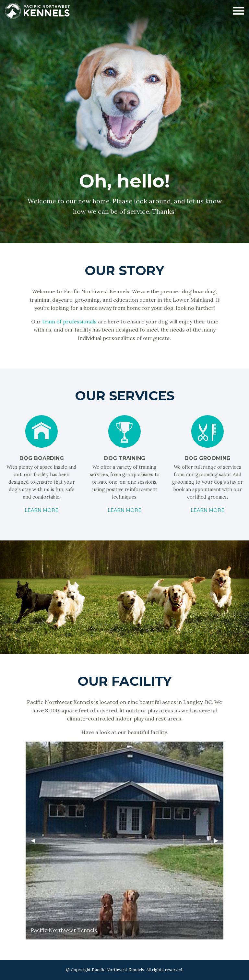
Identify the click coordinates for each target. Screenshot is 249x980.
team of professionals (69, 321)
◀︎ (35, 843)
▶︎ (219, 843)
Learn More (41, 510)
